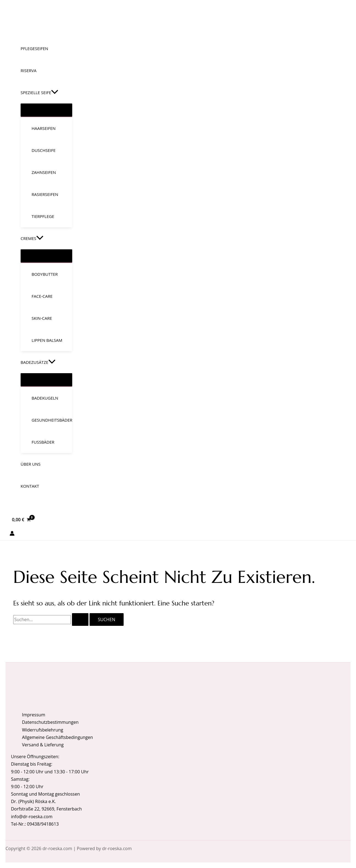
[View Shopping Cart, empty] (21, 520)
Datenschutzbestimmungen (50, 722)
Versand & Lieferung (43, 745)
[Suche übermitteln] (80, 619)
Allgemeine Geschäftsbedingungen (57, 737)
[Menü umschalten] (46, 110)
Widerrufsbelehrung (43, 730)
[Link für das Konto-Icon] (12, 534)
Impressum (34, 715)
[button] (55, 92)
